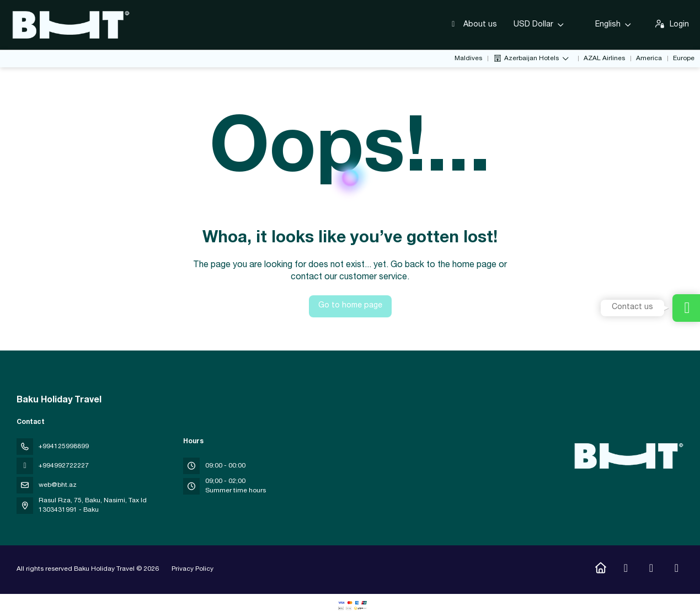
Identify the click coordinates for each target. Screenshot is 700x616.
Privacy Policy (193, 569)
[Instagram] (626, 570)
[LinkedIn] (677, 570)
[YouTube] (651, 570)
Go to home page (350, 306)
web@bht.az (58, 485)
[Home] (600, 570)
